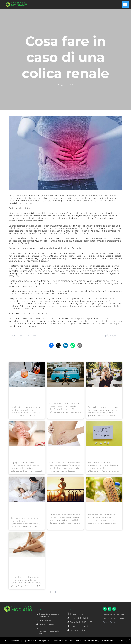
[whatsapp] (114, 609)
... (71, 592)
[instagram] (110, 609)
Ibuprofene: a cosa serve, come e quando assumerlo (104, 454)
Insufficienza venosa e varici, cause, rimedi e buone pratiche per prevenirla (24, 566)
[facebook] (105, 609)
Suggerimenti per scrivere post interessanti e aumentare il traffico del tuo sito (104, 396)
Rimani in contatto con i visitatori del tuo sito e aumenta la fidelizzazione (65, 395)
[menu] (125, 4)
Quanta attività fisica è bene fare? (63, 507)
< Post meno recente (22, 336)
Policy (113, 622)
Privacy (106, 622)
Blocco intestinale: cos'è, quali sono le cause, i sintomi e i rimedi (65, 454)
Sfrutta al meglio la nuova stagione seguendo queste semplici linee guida (27, 396)
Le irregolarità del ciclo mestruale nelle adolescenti (25, 509)
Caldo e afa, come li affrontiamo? (100, 507)
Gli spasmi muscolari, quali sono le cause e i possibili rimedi (24, 454)
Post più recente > (110, 336)
